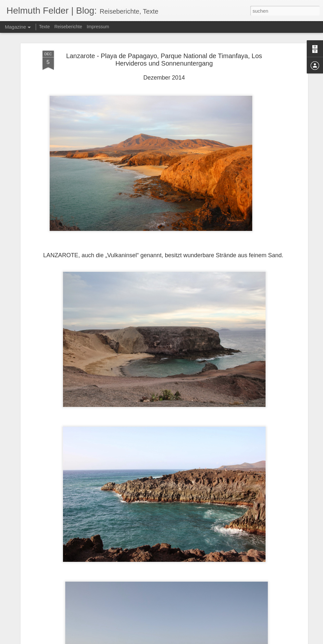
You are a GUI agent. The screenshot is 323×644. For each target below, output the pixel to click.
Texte (44, 27)
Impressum (98, 27)
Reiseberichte (68, 27)
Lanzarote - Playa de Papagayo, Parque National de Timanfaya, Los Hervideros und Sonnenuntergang (164, 60)
